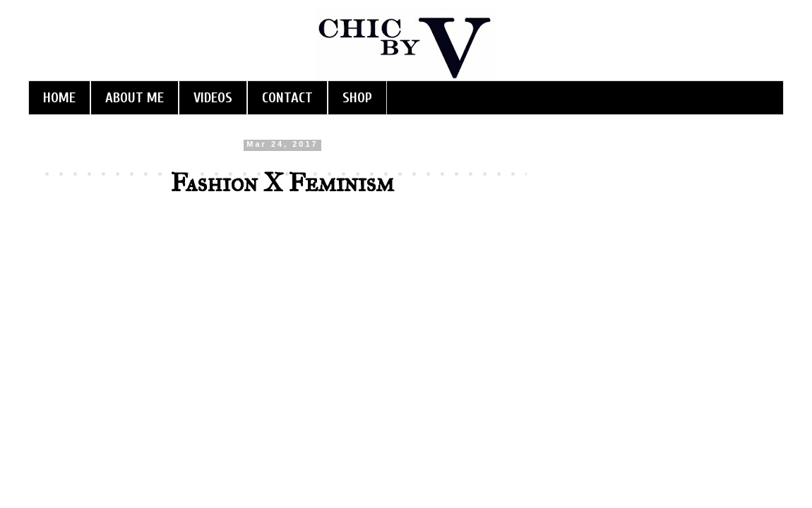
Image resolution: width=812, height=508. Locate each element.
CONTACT (287, 98)
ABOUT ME (135, 98)
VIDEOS (213, 98)
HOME (59, 98)
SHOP (357, 98)
